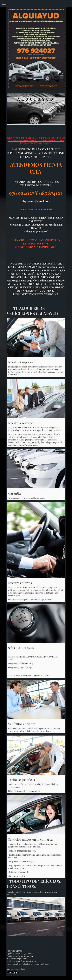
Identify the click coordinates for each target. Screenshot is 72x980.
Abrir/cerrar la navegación (36, 4)
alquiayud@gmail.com (16, 969)
